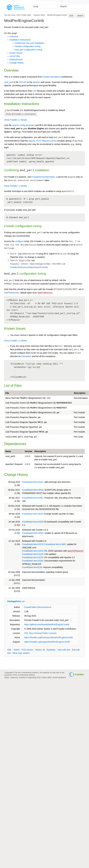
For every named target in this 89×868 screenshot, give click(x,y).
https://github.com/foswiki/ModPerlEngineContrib (47, 624)
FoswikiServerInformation (43, 177)
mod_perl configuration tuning (28, 50)
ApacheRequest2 (75, 551)
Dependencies (16, 59)
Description (80, 393)
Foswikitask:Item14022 (33, 514)
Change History (17, 63)
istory (38, 650)
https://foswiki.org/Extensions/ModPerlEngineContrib (49, 637)
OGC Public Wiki (24, 15)
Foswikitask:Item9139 (32, 567)
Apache (36, 82)
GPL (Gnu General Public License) (40, 633)
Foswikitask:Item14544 (33, 490)
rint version (27, 650)
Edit (71, 16)
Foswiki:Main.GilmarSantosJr (38, 607)
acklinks (51, 650)
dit (10, 650)
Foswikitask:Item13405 (55, 544)
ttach (17, 650)
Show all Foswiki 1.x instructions (21, 114)
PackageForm (14, 601)
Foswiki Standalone (52, 77)
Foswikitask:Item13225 (33, 557)
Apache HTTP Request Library (42, 141)
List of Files (15, 56)
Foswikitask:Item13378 (33, 544)
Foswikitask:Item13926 (33, 522)
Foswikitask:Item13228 (33, 551)
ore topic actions (21, 653)
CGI (35, 91)
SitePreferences (12, 293)
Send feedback (59, 677)
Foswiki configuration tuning (28, 46)
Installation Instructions (20, 40)
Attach (80, 16)
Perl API (23, 82)
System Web (39, 15)
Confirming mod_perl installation (30, 43)
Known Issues (16, 53)
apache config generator (23, 125)
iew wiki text (64, 650)
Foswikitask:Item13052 (33, 561)
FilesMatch (26, 356)
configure (19, 241)
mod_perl (8, 82)
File (7, 393)
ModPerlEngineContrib (57, 15)
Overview (14, 36)
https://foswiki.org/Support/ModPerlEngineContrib (47, 642)
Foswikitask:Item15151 (33, 482)
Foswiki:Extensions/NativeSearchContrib (29, 267)
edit (23, 601)
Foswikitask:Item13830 (33, 533)
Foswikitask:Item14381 (33, 498)
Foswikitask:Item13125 (33, 554)
